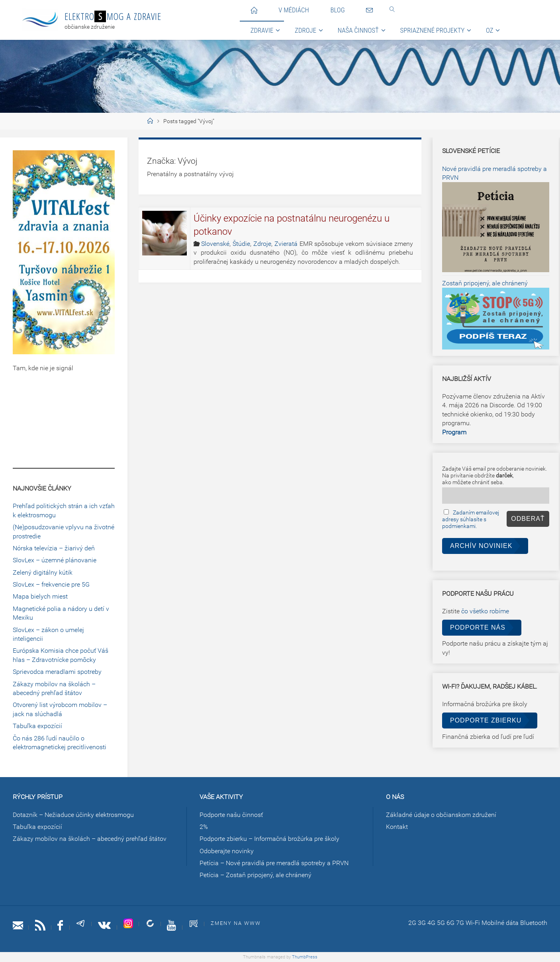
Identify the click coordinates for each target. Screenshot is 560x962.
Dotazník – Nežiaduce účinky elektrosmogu (73, 815)
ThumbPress (305, 957)
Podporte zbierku (486, 720)
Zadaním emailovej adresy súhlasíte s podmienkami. (471, 519)
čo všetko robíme (485, 611)
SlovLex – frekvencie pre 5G (51, 584)
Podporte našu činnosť (231, 815)
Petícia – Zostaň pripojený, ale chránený (256, 875)
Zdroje (262, 244)
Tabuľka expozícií (37, 726)
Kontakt (397, 827)
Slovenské (215, 244)
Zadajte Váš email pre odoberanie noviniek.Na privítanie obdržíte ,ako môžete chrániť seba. (494, 476)
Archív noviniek (481, 546)
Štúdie (241, 244)
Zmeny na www (236, 923)
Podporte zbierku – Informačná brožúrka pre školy (269, 839)
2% (204, 827)
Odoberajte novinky (227, 851)
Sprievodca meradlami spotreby (57, 672)
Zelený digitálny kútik (43, 572)
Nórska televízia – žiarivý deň (54, 548)
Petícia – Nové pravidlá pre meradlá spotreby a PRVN (274, 863)
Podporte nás (478, 627)
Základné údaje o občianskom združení (441, 815)
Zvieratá (286, 244)
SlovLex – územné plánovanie (55, 560)
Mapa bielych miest (40, 596)
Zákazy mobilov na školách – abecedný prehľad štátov (90, 839)
